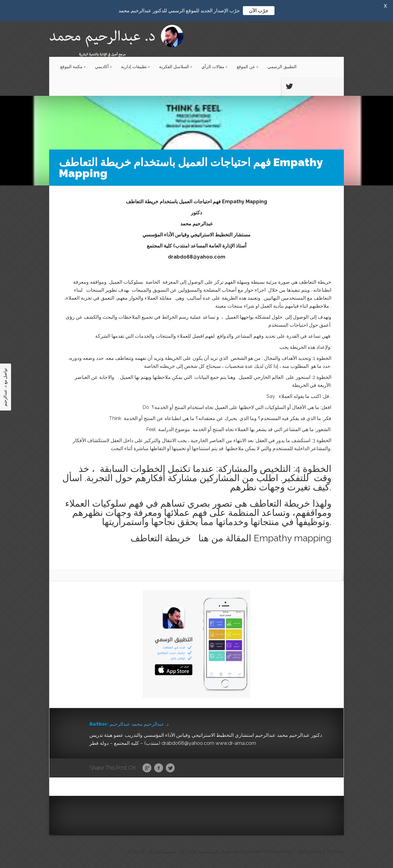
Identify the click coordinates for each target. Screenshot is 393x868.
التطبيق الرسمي (282, 66)
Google (147, 768)
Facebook (159, 768)
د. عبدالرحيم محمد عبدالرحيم (139, 724)
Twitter (170, 768)
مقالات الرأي (214, 66)
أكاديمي (103, 66)
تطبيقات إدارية (135, 66)
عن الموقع (247, 66)
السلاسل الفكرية (176, 66)
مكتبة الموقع (73, 66)
